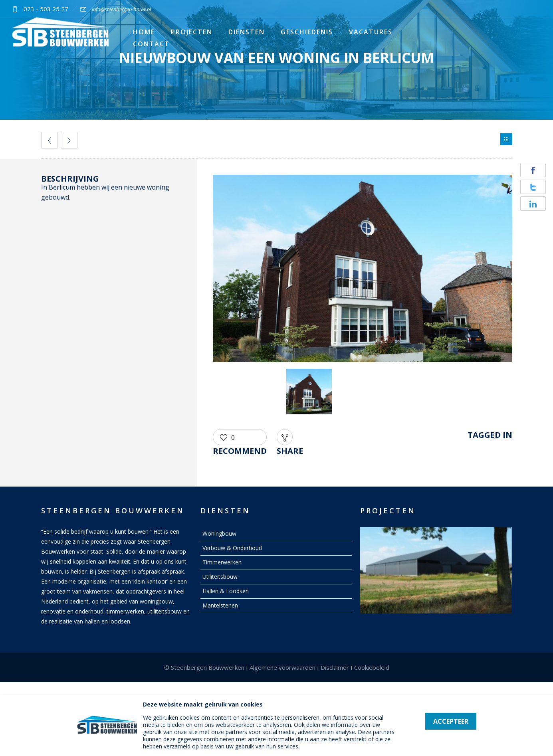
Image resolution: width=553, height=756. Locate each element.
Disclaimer (335, 667)
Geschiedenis (307, 32)
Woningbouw (219, 533)
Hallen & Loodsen (226, 591)
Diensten (247, 32)
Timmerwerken (222, 562)
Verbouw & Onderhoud (232, 548)
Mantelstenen (220, 605)
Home (144, 32)
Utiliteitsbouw (220, 577)
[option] (363, 270)
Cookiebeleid (372, 667)
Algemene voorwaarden (282, 667)
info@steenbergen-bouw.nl (121, 9)
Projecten (192, 32)
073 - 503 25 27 (46, 9)
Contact (151, 44)
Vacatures (371, 32)
